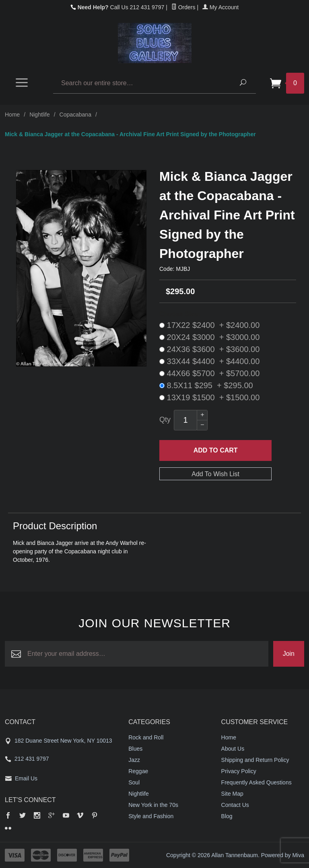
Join (289, 654)
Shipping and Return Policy (255, 760)
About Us (233, 749)
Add (216, 450)
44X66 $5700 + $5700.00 (209, 373)
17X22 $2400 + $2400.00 (209, 325)
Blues (135, 749)
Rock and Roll (146, 737)
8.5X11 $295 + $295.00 (206, 385)
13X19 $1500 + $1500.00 (209, 397)
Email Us (26, 778)
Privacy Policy (239, 771)
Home (12, 115)
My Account (220, 7)
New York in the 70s (153, 805)
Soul (134, 782)
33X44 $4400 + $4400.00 (209, 361)
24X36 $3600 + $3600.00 (209, 349)
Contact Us (235, 805)
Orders (183, 7)
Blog (227, 816)
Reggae (138, 771)
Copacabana (75, 115)
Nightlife (40, 115)
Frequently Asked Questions (256, 782)
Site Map (232, 794)
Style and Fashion (151, 816)
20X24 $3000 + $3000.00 (209, 337)
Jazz (134, 760)
